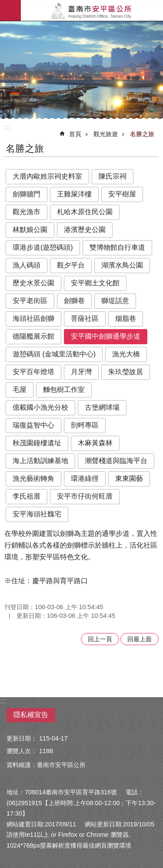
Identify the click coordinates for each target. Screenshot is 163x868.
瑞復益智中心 (33, 425)
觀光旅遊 (106, 134)
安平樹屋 (122, 194)
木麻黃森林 (95, 443)
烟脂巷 (126, 318)
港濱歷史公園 (85, 230)
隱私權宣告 (31, 715)
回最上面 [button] (140, 639)
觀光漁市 (27, 212)
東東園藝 (129, 478)
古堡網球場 (102, 407)
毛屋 (20, 390)
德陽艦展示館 (33, 336)
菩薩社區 (85, 318)
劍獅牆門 (27, 194)
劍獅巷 (74, 301)
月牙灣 (81, 372)
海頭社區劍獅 (33, 318)
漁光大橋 (126, 354)
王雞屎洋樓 (74, 194)
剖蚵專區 (85, 425)
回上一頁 (100, 639)
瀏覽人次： (22, 751)
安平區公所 (92, 10)
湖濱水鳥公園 (122, 265)
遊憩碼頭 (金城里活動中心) (54, 354)
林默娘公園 (30, 230)
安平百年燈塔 (33, 372)
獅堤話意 (115, 301)
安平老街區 (30, 301)
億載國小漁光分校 (40, 407)
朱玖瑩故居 (126, 372)
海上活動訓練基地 (40, 461)
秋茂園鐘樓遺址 (37, 443)
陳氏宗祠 (113, 176)
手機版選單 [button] (10, 10)
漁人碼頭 (27, 265)
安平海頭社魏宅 (37, 514)
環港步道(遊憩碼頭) (43, 247)
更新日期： (22, 738)
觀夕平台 (71, 265)
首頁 (75, 134)
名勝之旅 (142, 134)
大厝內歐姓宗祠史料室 (47, 176)
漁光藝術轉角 (33, 478)
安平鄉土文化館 (95, 283)
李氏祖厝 (27, 496)
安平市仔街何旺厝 (85, 496)
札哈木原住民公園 (85, 212)
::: (7, 127)
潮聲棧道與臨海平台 (116, 461)
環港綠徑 (85, 478)
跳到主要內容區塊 (5, 5)
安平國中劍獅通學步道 (106, 336)
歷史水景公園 (33, 283)
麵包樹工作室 (64, 390)
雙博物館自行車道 (117, 247)
